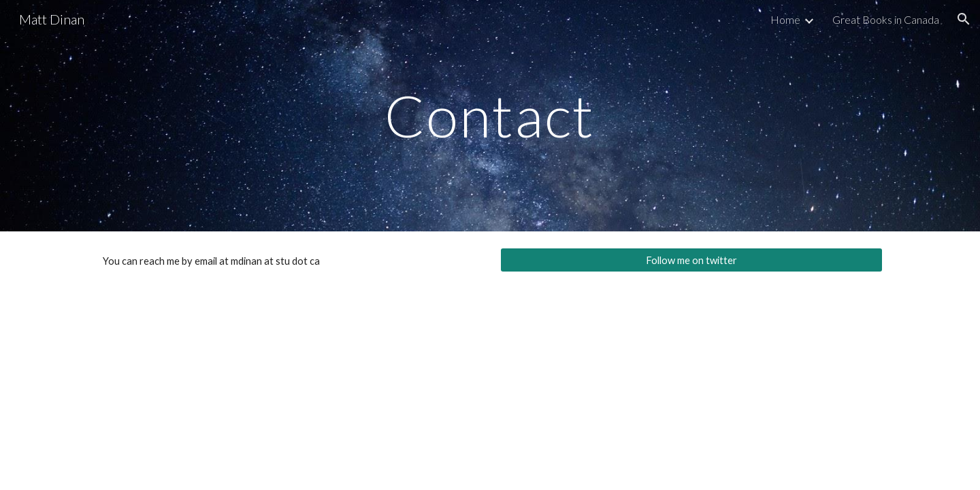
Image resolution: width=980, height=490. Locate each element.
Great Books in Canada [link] (886, 19)
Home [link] (785, 19)
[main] (490, 115)
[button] (964, 19)
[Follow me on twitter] (691, 260)
